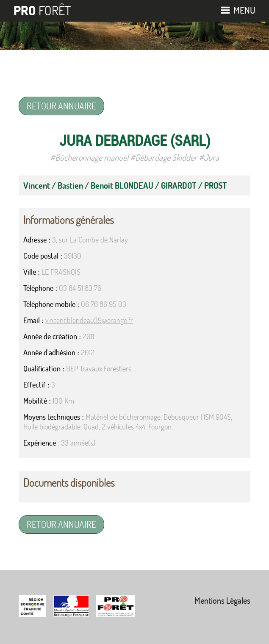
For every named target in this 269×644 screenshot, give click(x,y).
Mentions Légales (222, 601)
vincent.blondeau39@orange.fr (89, 320)
